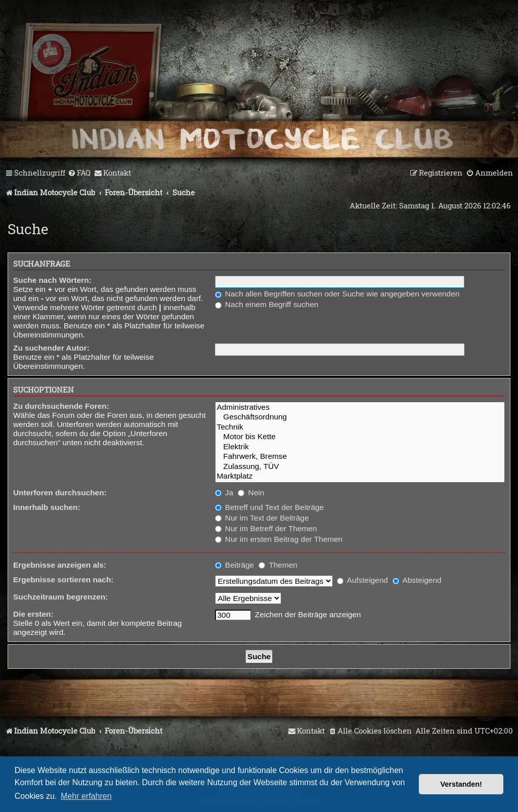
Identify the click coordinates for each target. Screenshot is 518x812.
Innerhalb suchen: (47, 507)
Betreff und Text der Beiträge (270, 507)
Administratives (360, 408)
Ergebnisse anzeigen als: (60, 565)
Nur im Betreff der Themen (266, 528)
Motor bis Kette (360, 437)
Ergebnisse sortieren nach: (63, 580)
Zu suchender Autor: (51, 348)
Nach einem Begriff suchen (267, 304)
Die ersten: (33, 614)
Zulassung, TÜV (360, 467)
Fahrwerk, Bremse (360, 457)
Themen (278, 565)
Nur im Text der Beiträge (262, 518)
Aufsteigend (362, 580)
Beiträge (235, 565)
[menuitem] (79, 173)
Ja (224, 493)
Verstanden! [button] (461, 784)
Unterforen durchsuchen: (60, 493)
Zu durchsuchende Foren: (61, 406)
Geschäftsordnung (360, 417)
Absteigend (417, 580)
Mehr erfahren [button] (86, 796)
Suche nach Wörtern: (52, 280)
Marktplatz (360, 476)
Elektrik (360, 447)
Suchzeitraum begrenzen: (60, 597)
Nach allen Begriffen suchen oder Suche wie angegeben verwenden (337, 294)
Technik (360, 427)
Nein (251, 493)
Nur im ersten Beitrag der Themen (279, 539)
